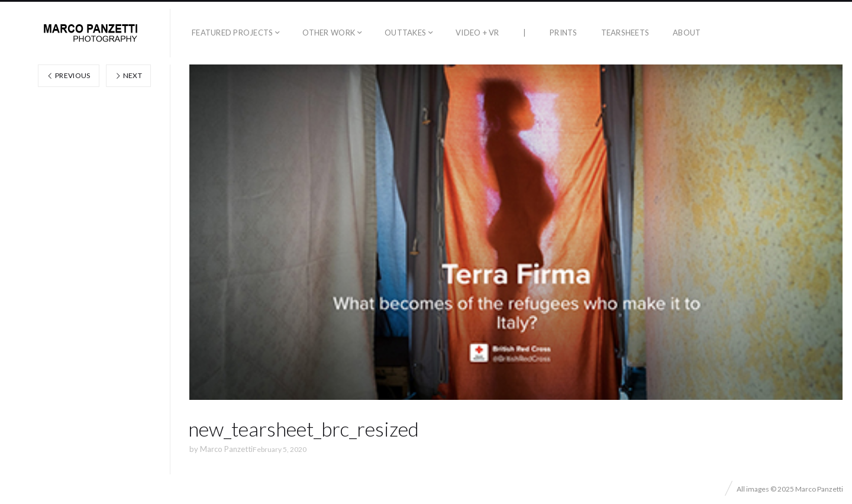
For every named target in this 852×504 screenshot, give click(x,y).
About (687, 33)
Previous (69, 75)
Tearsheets (625, 33)
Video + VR (477, 33)
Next (128, 75)
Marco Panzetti (226, 449)
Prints (564, 33)
